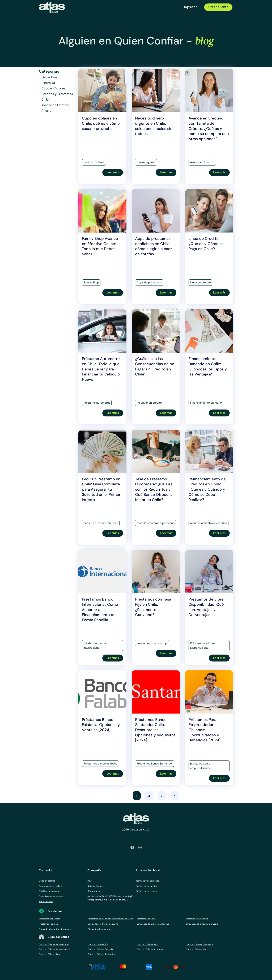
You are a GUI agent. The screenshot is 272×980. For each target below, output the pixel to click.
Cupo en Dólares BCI (98, 944)
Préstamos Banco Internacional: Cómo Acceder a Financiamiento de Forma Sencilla (100, 610)
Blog (90, 881)
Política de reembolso (147, 891)
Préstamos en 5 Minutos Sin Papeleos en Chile (110, 919)
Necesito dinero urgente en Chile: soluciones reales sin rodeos (154, 126)
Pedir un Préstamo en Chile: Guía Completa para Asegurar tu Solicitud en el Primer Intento (101, 489)
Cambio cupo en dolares (51, 886)
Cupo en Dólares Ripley (50, 954)
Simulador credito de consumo (103, 924)
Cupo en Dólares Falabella (101, 949)
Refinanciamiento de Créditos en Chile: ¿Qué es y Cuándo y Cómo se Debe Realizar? (207, 489)
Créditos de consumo (49, 891)
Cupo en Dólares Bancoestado (54, 944)
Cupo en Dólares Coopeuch (199, 944)
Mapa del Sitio (46, 902)
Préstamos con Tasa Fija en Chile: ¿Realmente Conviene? (153, 607)
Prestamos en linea (146, 919)
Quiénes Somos (95, 886)
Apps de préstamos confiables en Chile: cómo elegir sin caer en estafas (153, 246)
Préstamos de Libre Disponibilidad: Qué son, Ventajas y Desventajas (206, 607)
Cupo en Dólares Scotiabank (151, 949)
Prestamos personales (197, 919)
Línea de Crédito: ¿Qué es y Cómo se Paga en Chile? (206, 244)
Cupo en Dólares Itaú (196, 949)
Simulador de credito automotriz (202, 924)
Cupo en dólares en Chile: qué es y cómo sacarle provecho (101, 123)
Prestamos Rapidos (48, 924)
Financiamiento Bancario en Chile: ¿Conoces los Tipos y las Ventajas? (208, 366)
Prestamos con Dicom (50, 919)
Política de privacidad (147, 886)
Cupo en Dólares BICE (147, 944)
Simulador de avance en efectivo (153, 924)
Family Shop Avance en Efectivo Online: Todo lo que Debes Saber (100, 246)
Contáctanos (94, 891)
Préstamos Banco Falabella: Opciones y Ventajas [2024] (101, 725)
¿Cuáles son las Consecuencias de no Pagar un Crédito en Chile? (155, 366)
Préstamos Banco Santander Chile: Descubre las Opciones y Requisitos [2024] (155, 730)
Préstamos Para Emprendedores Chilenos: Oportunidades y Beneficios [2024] (205, 730)
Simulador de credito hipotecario (55, 929)
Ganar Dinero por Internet (51, 896)
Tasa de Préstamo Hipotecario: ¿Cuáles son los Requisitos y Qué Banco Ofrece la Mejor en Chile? (154, 489)
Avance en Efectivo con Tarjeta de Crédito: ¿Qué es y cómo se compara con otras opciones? (209, 129)
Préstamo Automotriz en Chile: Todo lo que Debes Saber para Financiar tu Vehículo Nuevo (101, 369)
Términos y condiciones (148, 881)
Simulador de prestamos (100, 929)
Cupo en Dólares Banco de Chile (55, 949)
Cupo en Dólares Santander (101, 954)
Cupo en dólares (47, 881)
